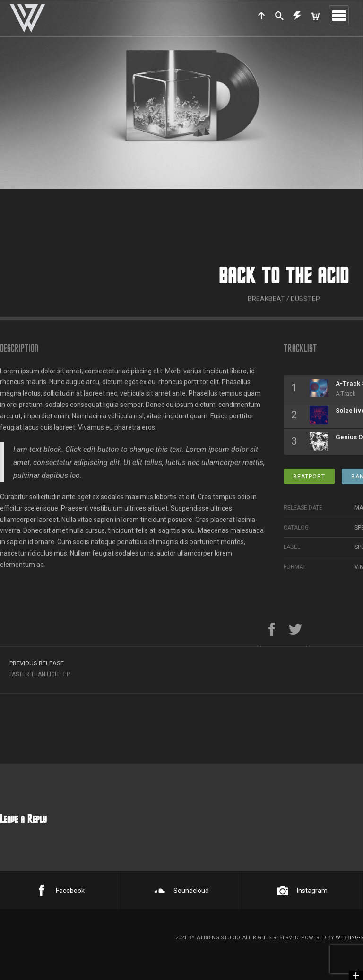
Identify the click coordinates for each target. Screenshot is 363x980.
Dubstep (305, 313)
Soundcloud (181, 891)
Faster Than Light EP (142, 672)
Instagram (302, 891)
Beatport (309, 481)
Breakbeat (266, 313)
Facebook (60, 891)
